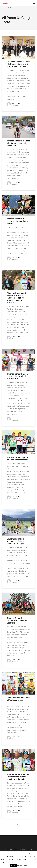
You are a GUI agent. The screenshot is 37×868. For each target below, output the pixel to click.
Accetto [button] (14, 865)
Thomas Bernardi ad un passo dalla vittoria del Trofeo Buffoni (17, 376)
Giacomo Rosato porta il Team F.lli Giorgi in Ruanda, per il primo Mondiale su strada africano (18, 298)
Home (4, 8)
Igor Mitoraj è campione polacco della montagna (18, 459)
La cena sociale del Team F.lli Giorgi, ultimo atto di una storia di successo (18, 64)
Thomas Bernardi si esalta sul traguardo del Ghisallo (17, 221)
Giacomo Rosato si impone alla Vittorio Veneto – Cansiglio (16, 541)
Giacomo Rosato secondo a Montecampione (18, 699)
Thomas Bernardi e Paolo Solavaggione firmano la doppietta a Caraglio (18, 777)
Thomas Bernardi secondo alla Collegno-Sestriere (17, 621)
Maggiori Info (22, 865)
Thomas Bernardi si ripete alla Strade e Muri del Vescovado (18, 143)
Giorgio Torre (16, 103)
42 (23, 824)
